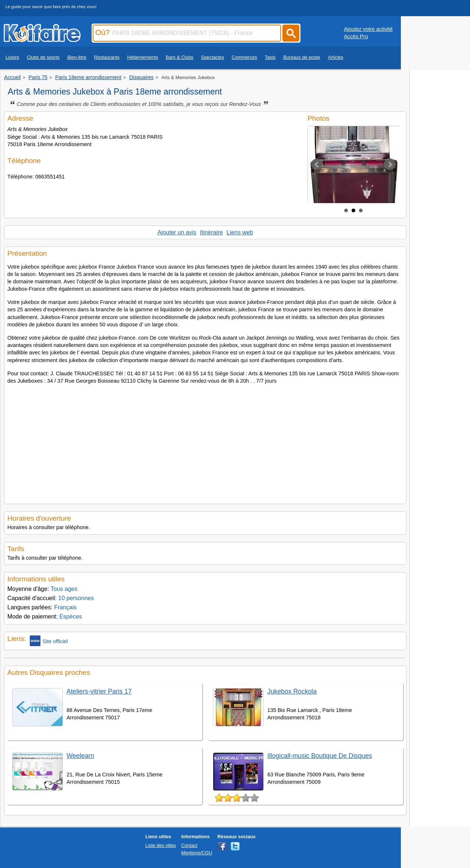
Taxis (270, 57)
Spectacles (212, 57)
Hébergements (143, 57)
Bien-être (77, 57)
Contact (189, 845)
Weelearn (80, 756)
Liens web (240, 232)
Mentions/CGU (197, 853)
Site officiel (49, 641)
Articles (336, 57)
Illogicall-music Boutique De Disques (320, 756)
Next (390, 164)
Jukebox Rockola (292, 691)
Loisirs (12, 57)
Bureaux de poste (302, 57)
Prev (317, 164)
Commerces (244, 57)
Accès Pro (356, 36)
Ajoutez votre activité (368, 29)
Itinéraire (211, 232)
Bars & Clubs (180, 57)
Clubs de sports (43, 57)
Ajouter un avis (177, 232)
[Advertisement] (205, 442)
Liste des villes (161, 845)
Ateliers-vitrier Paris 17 (99, 691)
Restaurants (107, 57)
